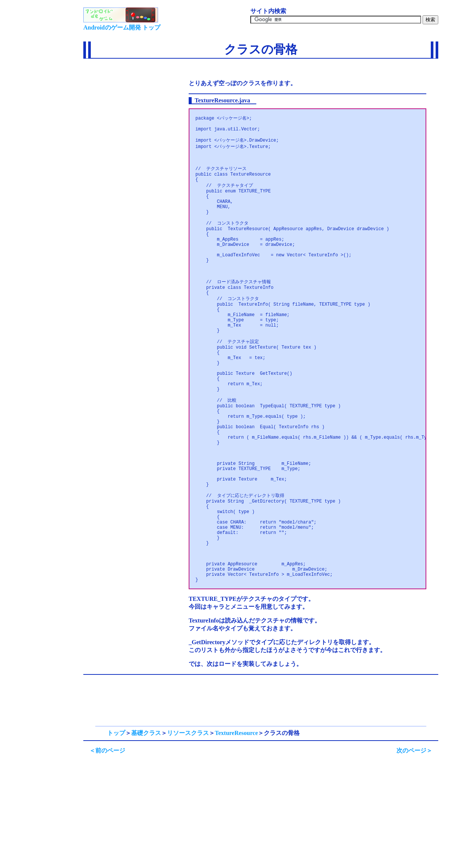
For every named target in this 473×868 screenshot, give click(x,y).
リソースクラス (188, 822)
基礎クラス (146, 822)
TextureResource (236, 822)
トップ (116, 822)
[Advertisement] (125, 84)
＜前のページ (107, 840)
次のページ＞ (414, 840)
